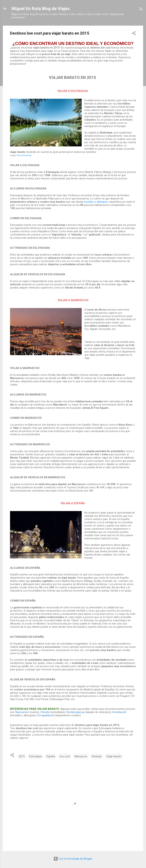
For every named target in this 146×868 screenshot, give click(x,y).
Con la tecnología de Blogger (73, 859)
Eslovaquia (35, 756)
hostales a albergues (96, 202)
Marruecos (81, 756)
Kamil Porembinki (24, 155)
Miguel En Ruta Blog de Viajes (41, 9)
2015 (22, 756)
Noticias (97, 756)
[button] (134, 34)
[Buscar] (141, 10)
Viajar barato (114, 756)
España (51, 756)
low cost (65, 756)
